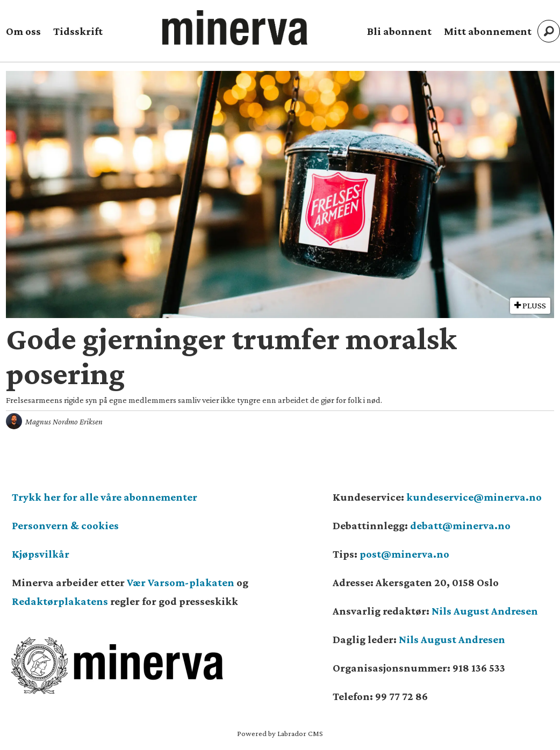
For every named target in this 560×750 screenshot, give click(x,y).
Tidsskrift (78, 31)
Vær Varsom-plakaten (181, 582)
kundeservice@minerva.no (474, 497)
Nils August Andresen (485, 611)
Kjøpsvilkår (41, 554)
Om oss (23, 31)
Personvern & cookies (65, 525)
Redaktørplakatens (60, 601)
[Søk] (549, 31)
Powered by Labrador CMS (280, 733)
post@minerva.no (404, 554)
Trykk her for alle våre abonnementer (105, 497)
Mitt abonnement (488, 31)
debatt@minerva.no (460, 525)
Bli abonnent (399, 31)
